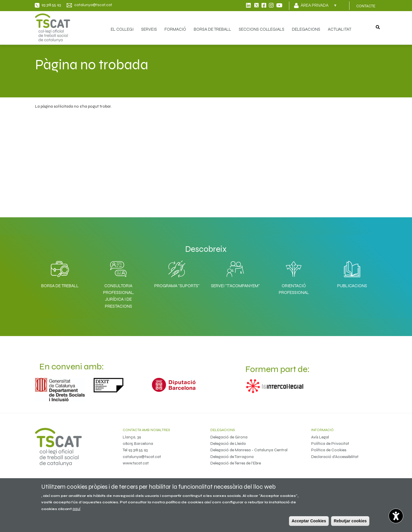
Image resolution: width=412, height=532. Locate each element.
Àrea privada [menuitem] (319, 7)
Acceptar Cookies (309, 521)
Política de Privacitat (330, 444)
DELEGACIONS (306, 29)
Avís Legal (320, 437)
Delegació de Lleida (228, 444)
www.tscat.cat (136, 463)
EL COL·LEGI (122, 29)
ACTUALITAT (340, 29)
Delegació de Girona (229, 437)
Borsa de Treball (60, 286)
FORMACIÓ (175, 29)
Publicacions (352, 286)
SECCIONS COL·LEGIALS (262, 29)
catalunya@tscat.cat (142, 457)
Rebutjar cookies (350, 521)
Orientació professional (294, 289)
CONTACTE (366, 6)
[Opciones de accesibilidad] (396, 516)
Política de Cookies (329, 450)
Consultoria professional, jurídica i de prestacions (118, 296)
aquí (76, 509)
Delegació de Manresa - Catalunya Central (249, 450)
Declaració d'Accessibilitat (335, 457)
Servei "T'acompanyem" (235, 286)
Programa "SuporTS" (177, 286)
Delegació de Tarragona (232, 457)
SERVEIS (149, 29)
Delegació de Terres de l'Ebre (236, 463)
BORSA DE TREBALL (212, 29)
